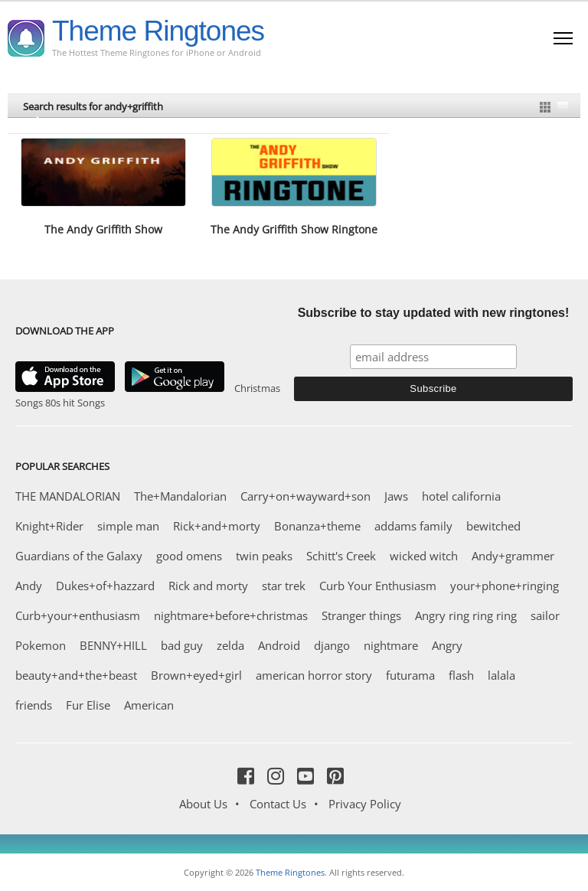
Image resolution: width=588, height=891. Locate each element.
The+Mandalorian (180, 496)
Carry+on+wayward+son (305, 496)
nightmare (391, 645)
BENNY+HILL (113, 645)
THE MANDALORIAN (68, 496)
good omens (189, 556)
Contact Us (278, 804)
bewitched (493, 526)
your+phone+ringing (505, 586)
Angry (447, 645)
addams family (413, 526)
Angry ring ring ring (466, 615)
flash (461, 675)
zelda (230, 645)
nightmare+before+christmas (231, 615)
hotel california (461, 496)
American (149, 705)
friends (34, 705)
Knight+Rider (49, 526)
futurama (410, 675)
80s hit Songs (75, 403)
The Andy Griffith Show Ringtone (294, 229)
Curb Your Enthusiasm (378, 586)
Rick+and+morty (217, 526)
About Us (203, 804)
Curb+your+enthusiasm (78, 615)
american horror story (314, 675)
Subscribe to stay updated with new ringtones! (434, 313)
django (332, 645)
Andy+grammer (513, 556)
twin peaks (264, 556)
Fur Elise (88, 705)
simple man (128, 526)
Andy (29, 586)
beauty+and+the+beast (76, 675)
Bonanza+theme (317, 526)
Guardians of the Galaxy (79, 556)
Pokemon (41, 645)
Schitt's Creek (341, 556)
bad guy (182, 645)
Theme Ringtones (158, 31)
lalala (501, 675)
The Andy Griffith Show (103, 229)
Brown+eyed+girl (196, 675)
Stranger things (361, 615)
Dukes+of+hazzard (105, 586)
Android (279, 645)
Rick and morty (208, 586)
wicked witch (424, 556)
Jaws (396, 496)
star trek (284, 586)
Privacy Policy (365, 804)
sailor (545, 615)
